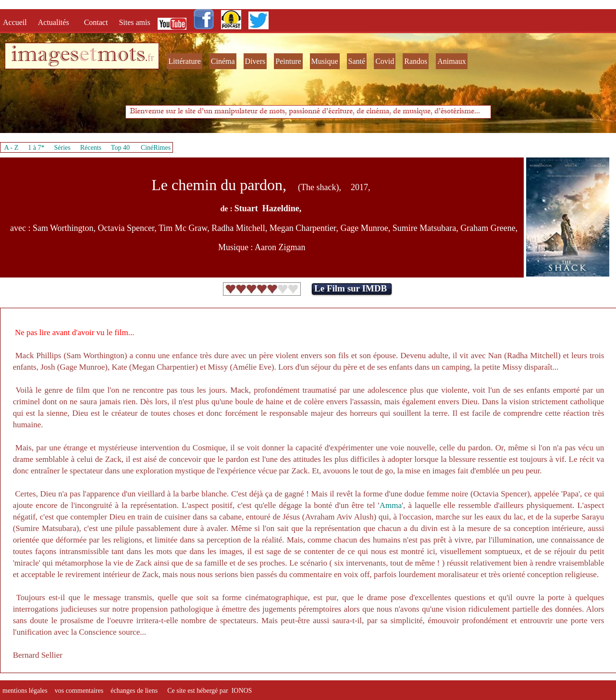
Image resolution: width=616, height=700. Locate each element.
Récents (91, 148)
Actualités (56, 22)
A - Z (12, 148)
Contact (97, 22)
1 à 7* (36, 148)
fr (151, 58)
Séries (62, 148)
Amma (391, 505)
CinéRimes (156, 148)
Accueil (17, 22)
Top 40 (121, 148)
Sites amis (134, 22)
